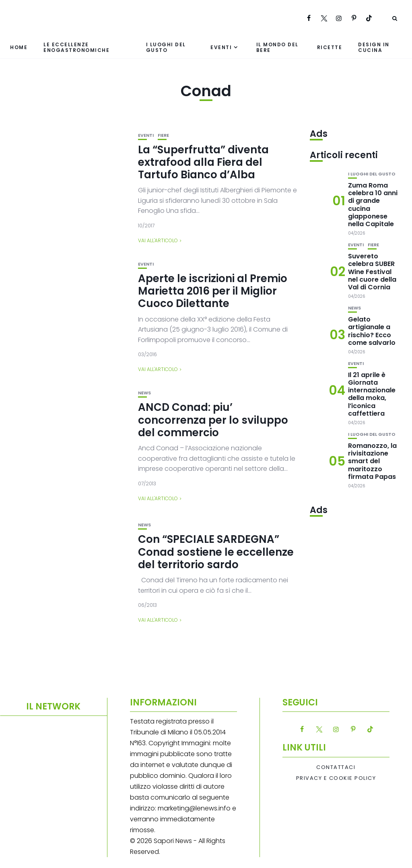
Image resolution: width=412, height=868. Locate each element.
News (144, 393)
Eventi (221, 47)
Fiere (163, 135)
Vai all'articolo (158, 240)
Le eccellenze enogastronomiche (76, 47)
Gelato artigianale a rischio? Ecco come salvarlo (372, 331)
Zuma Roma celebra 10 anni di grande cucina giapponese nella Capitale (373, 205)
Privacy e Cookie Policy (336, 778)
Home (19, 47)
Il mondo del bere (277, 47)
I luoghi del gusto (166, 47)
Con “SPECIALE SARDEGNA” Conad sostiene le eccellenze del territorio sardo (216, 552)
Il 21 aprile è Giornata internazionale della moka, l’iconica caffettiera (372, 394)
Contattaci (336, 767)
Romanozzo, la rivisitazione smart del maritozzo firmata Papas (372, 461)
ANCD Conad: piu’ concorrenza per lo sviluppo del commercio (213, 420)
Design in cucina (374, 47)
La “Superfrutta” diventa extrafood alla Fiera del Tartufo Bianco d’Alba (203, 162)
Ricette (330, 47)
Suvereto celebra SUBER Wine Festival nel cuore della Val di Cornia (372, 272)
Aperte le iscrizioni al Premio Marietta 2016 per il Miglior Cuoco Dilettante (213, 291)
